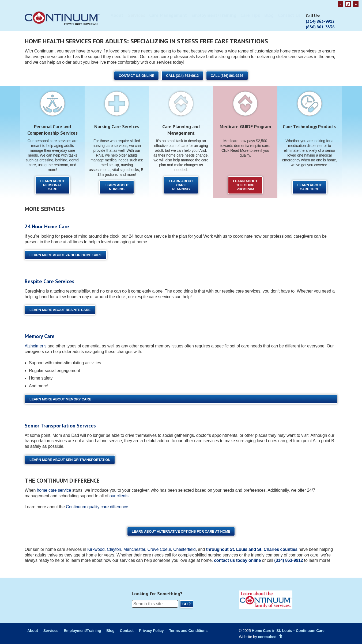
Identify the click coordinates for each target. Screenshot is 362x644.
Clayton (114, 549)
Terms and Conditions (188, 631)
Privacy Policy (151, 631)
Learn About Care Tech (310, 187)
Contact (127, 631)
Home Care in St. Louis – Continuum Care (288, 631)
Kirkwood (96, 549)
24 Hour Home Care (47, 226)
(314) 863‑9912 (289, 560)
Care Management (168, 15)
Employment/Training (214, 15)
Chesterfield (184, 549)
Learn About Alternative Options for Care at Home (181, 531)
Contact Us (289, 15)
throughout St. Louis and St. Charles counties (252, 549)
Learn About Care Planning (181, 185)
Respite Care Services (50, 281)
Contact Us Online (136, 76)
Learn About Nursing (117, 187)
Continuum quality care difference (97, 507)
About (117, 15)
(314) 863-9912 (320, 21)
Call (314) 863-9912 (182, 76)
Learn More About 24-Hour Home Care (66, 255)
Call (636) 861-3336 (227, 76)
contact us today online (237, 560)
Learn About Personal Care (53, 185)
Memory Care (40, 336)
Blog (269, 15)
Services (136, 15)
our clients (119, 496)
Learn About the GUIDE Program (245, 185)
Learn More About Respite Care (60, 310)
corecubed (267, 637)
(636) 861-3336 (320, 27)
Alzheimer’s (35, 346)
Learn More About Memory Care (60, 399)
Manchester (134, 549)
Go (185, 604)
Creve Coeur (159, 549)
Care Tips (250, 15)
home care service (54, 490)
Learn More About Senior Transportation (70, 460)
